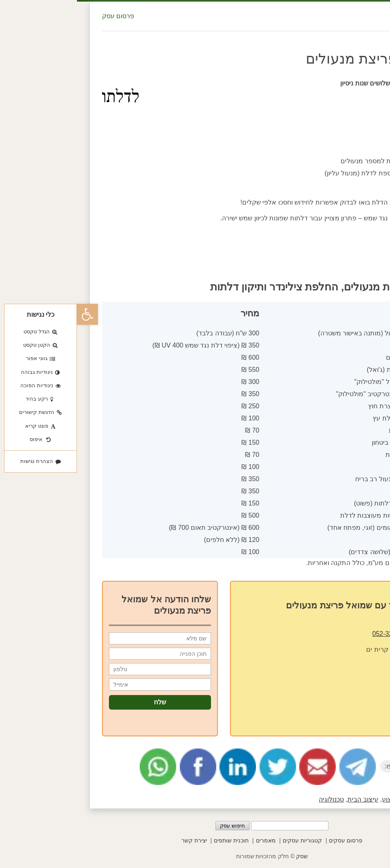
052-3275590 (314, 634)
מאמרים (189, 840)
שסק (225, 856)
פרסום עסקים (269, 840)
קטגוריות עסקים (225, 840)
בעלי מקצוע (322, 799)
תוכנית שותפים (154, 840)
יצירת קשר (117, 840)
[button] (11, 314)
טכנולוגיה (254, 799)
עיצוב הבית (286, 799)
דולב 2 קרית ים (310, 649)
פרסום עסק (41, 16)
